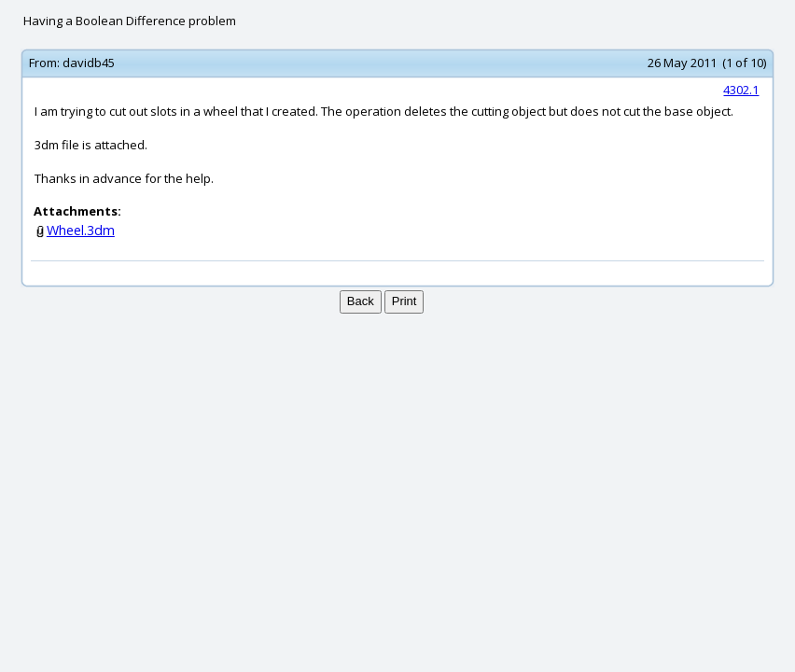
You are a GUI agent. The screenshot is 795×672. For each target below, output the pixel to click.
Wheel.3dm (81, 230)
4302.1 (741, 90)
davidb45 (89, 63)
